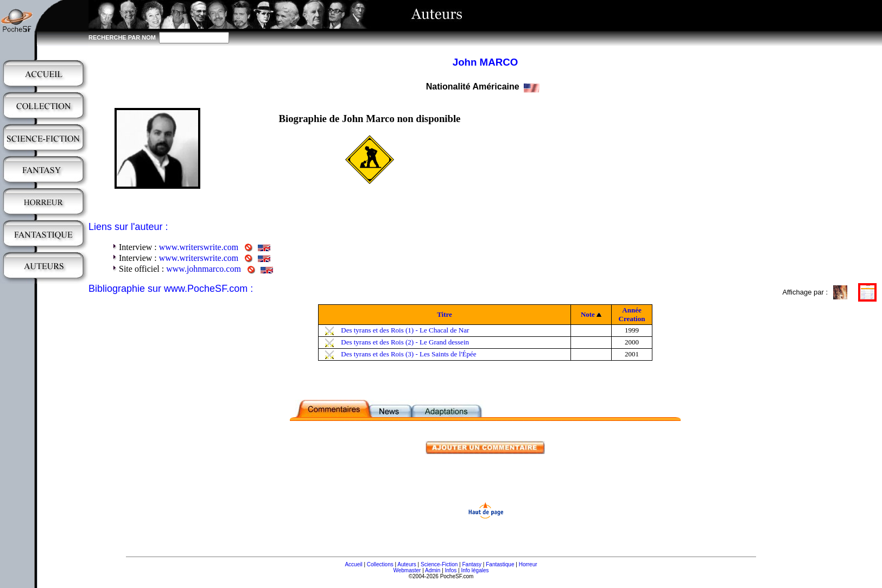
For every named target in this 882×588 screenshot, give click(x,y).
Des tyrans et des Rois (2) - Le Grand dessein (405, 342)
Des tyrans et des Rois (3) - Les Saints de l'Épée (408, 354)
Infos (451, 570)
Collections (380, 564)
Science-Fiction (439, 564)
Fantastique (500, 564)
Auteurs (407, 564)
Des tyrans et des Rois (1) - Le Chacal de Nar (405, 330)
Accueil (353, 564)
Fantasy (472, 564)
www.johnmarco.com (204, 269)
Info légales (475, 570)
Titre (445, 314)
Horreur (528, 564)
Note (588, 314)
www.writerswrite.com (199, 247)
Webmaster (407, 570)
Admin (433, 570)
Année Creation (632, 314)
